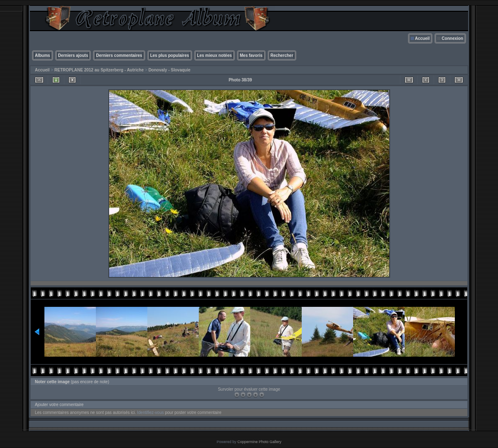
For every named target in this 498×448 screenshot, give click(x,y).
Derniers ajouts (73, 55)
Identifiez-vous (150, 413)
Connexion (452, 38)
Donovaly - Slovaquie (170, 70)
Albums (43, 55)
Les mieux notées (215, 55)
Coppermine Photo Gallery (259, 442)
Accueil (422, 38)
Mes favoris (251, 55)
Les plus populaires (170, 55)
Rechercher (282, 55)
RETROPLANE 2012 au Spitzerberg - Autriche (99, 70)
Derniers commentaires (119, 55)
